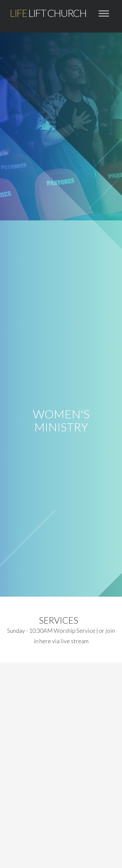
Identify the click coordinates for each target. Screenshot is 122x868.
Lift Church (48, 13)
